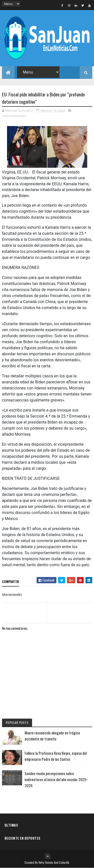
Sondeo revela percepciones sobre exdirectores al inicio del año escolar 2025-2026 (56, 779)
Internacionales (14, 116)
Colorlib (64, 862)
